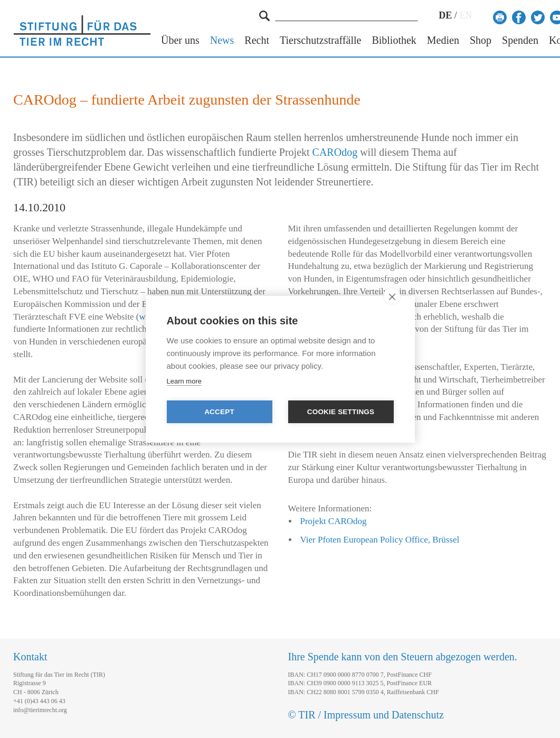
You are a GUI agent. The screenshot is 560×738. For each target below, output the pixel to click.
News (222, 40)
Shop (481, 40)
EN (466, 15)
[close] (392, 296)
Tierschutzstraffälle (320, 40)
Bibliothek (394, 40)
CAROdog (335, 152)
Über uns (180, 40)
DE (445, 15)
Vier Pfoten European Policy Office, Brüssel (380, 540)
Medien (443, 40)
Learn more (184, 381)
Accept (219, 412)
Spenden (520, 40)
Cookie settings (341, 412)
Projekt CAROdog (334, 521)
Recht (257, 40)
